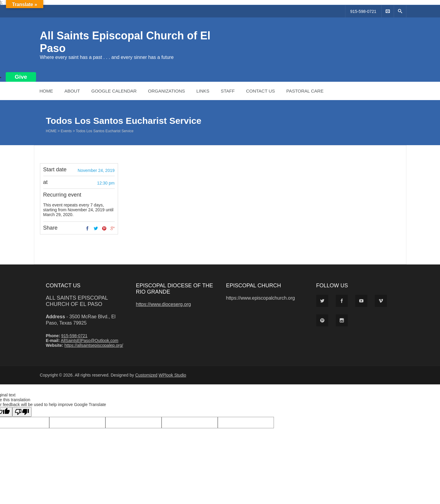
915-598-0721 (363, 11)
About (72, 91)
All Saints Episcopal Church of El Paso (77, 301)
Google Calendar (114, 91)
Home (46, 91)
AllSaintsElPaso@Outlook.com (90, 341)
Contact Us (260, 91)
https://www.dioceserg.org (164, 304)
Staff (228, 91)
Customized (146, 375)
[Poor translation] (22, 412)
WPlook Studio (172, 375)
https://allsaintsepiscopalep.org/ (94, 345)
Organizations (167, 91)
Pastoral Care (305, 91)
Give (21, 77)
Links (203, 91)
